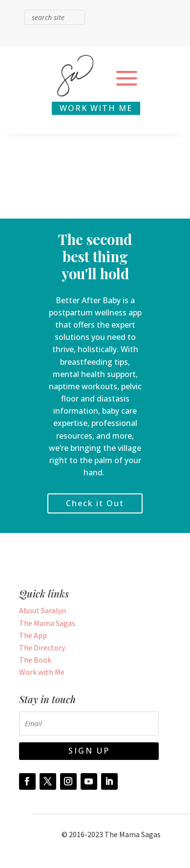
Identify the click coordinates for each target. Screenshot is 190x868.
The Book (35, 660)
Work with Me (42, 672)
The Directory (42, 647)
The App (33, 635)
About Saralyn (42, 610)
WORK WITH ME (96, 108)
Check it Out (95, 503)
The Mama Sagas (47, 623)
